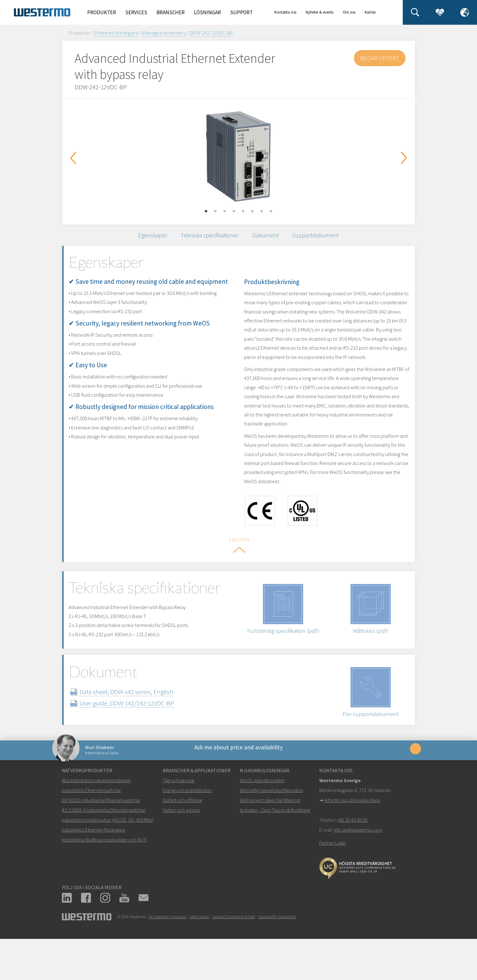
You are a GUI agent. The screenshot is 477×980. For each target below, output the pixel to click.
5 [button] (243, 211)
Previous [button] (73, 158)
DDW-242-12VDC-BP (212, 33)
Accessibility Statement (277, 961)
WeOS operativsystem (262, 824)
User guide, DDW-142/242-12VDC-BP (139, 741)
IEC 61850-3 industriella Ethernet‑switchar (104, 854)
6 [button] (252, 211)
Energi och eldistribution (187, 834)
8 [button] (271, 211)
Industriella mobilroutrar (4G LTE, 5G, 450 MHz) (108, 864)
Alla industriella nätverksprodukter (96, 824)
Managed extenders (164, 33)
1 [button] (206, 211)
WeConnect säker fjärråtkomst (270, 844)
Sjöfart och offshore (183, 844)
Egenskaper (144, 237)
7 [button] (262, 211)
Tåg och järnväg (178, 824)
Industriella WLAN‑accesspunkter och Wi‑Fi (104, 884)
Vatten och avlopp (181, 854)
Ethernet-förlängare (116, 33)
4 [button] (234, 211)
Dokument (270, 237)
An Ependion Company (168, 961)
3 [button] (225, 211)
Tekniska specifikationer (208, 237)
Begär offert (379, 58)
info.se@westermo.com (358, 874)
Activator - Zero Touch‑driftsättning (275, 854)
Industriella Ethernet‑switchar (91, 834)
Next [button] (404, 158)
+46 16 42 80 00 (352, 864)
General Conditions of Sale (234, 961)
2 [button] (215, 211)
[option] (238, 156)
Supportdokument (325, 237)
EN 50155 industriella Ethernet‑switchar (101, 844)
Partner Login (333, 887)
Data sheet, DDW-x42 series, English (138, 729)
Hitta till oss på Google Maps (352, 844)
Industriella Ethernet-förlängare (94, 874)
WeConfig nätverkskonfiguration (271, 834)
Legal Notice (199, 961)
